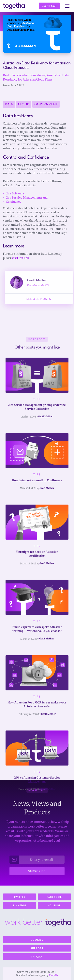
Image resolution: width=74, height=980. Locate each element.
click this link (21, 258)
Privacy (37, 959)
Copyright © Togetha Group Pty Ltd (36, 972)
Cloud (24, 104)
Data (9, 104)
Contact (49, 6)
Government (46, 104)
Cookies (37, 942)
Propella (53, 975)
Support (37, 950)
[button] (67, 6)
